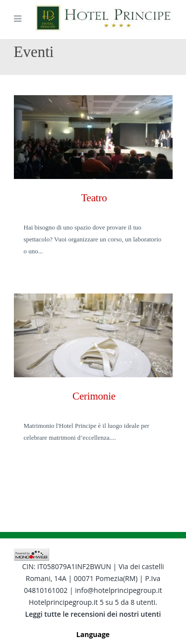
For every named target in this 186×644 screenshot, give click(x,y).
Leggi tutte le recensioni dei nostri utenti (93, 614)
